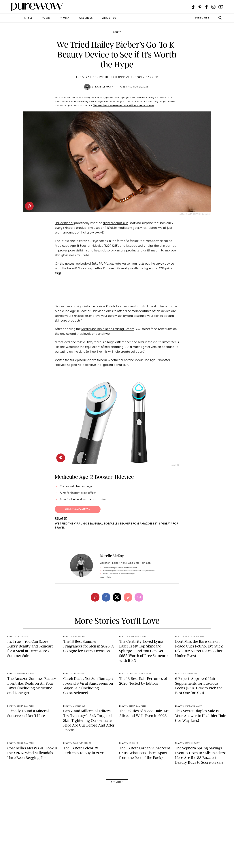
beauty (117, 32)
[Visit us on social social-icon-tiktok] (193, 7)
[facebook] (106, 671)
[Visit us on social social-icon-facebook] (206, 7)
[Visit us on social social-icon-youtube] (221, 7)
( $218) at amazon (78, 584)
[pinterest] (29, 206)
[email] (139, 671)
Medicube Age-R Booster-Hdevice (79, 246)
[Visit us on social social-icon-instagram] (213, 7)
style (29, 18)
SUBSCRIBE (202, 18)
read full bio (106, 651)
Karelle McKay (105, 87)
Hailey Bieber (64, 223)
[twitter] (117, 671)
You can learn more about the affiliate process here (123, 106)
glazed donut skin (116, 223)
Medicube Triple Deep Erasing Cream (108, 403)
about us (109, 18)
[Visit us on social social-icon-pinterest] (200, 7)
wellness (86, 18)
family (64, 18)
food (46, 18)
